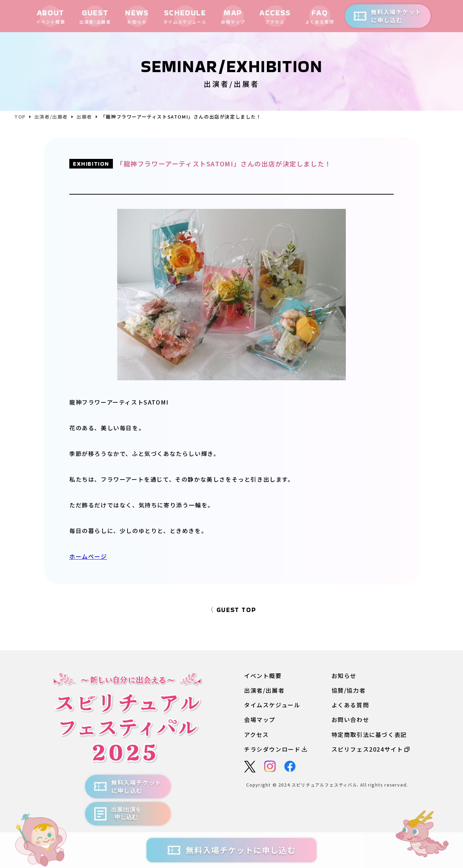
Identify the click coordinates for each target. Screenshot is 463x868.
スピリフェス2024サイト (371, 749)
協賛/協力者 (349, 690)
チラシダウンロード (275, 749)
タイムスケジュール (272, 705)
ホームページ (88, 556)
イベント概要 (263, 675)
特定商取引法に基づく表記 (369, 734)
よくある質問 (350, 705)
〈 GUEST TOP (232, 609)
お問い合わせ (350, 720)
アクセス (256, 734)
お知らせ (344, 675)
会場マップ (260, 720)
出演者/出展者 (264, 690)
